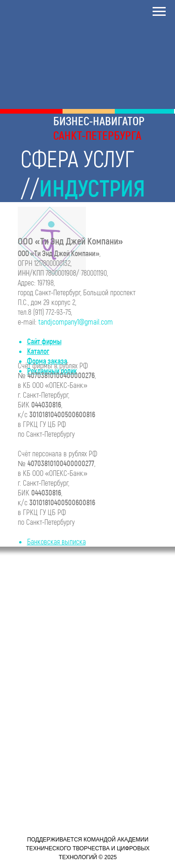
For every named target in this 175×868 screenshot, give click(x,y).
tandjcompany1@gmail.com (76, 322)
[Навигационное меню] (159, 12)
